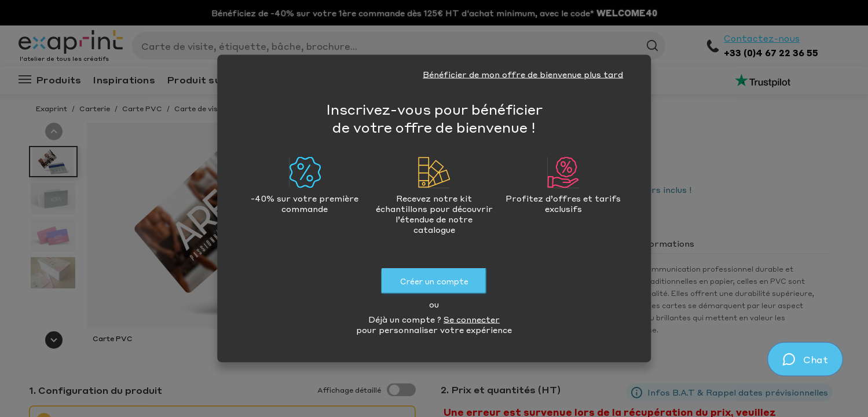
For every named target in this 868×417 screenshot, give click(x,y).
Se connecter (472, 319)
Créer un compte (434, 281)
